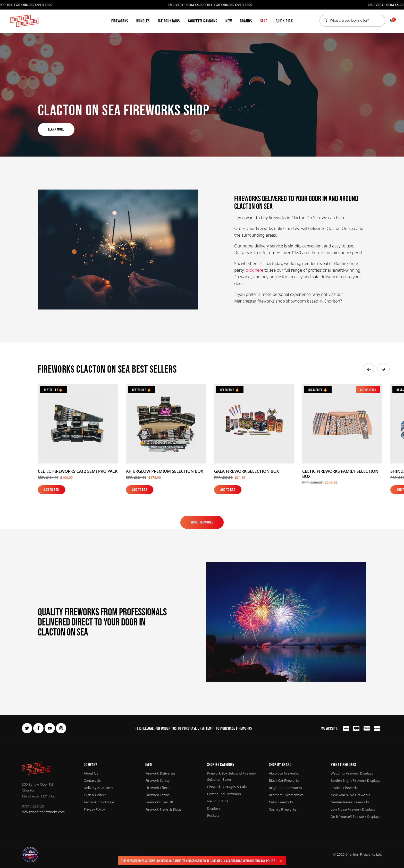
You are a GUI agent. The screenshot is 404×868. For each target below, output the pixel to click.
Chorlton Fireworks (360, 854)
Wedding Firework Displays (352, 773)
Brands (246, 21)
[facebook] (38, 728)
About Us (91, 773)
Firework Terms (157, 795)
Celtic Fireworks (281, 802)
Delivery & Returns (98, 788)
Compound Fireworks (224, 794)
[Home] (24, 21)
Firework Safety (157, 780)
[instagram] (61, 728)
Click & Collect (95, 795)
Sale (264, 21)
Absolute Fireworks (284, 773)
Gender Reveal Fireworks (350, 802)
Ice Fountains (169, 21)
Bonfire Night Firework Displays (355, 780)
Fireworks (120, 21)
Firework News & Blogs (163, 809)
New (229, 21)
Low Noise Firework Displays (353, 809)
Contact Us (92, 780)
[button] (369, 369)
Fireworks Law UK (159, 802)
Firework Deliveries (160, 773)
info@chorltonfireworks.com (43, 812)
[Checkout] (392, 21)
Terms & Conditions (99, 802)
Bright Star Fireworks (285, 788)
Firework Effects (158, 788)
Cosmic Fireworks (283, 809)
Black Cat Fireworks (284, 780)
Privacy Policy (265, 861)
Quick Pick (284, 21)
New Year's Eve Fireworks (350, 795)
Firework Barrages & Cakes (228, 787)
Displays (214, 808)
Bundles (143, 21)
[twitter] (27, 728)
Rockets (213, 815)
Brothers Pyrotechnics (286, 795)
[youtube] (50, 728)
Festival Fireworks (344, 788)
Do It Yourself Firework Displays (355, 817)
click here (255, 270)
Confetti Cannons (203, 21)
